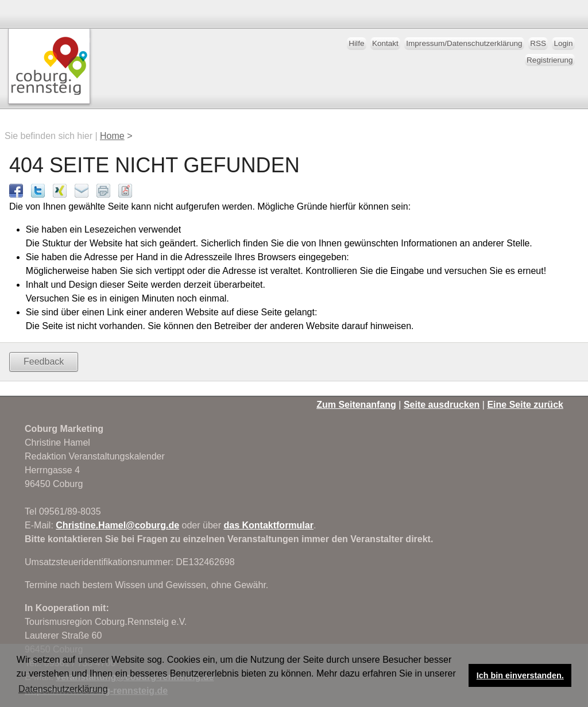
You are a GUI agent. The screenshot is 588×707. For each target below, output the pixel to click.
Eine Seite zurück (525, 405)
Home (112, 136)
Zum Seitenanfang (356, 405)
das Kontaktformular (268, 525)
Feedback (44, 362)
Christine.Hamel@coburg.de (117, 525)
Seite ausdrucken (442, 405)
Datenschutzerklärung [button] (63, 689)
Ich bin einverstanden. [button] (520, 675)
